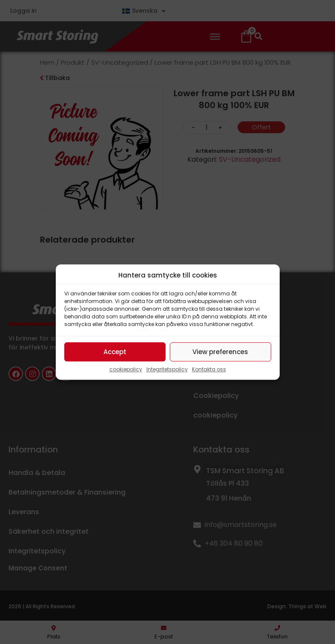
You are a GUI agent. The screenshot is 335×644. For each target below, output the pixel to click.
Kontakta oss (209, 369)
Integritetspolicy (167, 369)
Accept (115, 352)
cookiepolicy (126, 369)
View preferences (220, 352)
